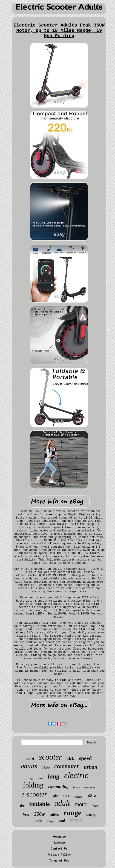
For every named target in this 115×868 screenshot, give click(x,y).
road (41, 778)
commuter (67, 766)
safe (55, 796)
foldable (40, 804)
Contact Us (59, 849)
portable (76, 820)
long (53, 776)
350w (40, 814)
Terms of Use (59, 861)
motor (81, 804)
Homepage (59, 837)
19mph (51, 821)
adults (29, 766)
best (26, 814)
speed (85, 758)
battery (91, 815)
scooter (50, 757)
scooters (78, 797)
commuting (58, 787)
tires (66, 796)
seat (30, 758)
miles (54, 814)
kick (70, 759)
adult (62, 803)
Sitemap (59, 843)
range (72, 813)
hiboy (76, 787)
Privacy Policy (59, 855)
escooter (90, 787)
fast (32, 779)
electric (76, 775)
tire (22, 806)
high (96, 806)
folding (33, 785)
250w (46, 768)
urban (91, 767)
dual (62, 820)
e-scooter (34, 794)
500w (92, 795)
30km (39, 821)
